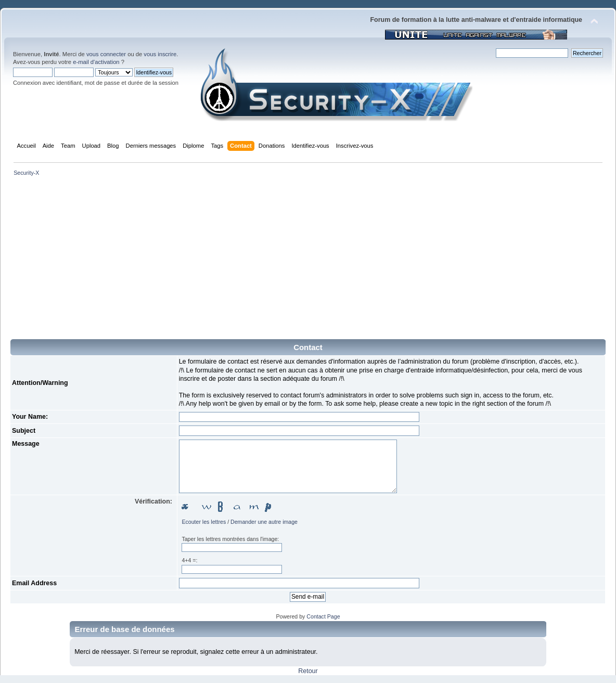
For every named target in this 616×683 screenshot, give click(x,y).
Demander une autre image (264, 522)
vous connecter (106, 54)
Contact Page (323, 616)
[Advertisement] (308, 261)
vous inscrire (160, 54)
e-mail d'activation (96, 62)
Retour (308, 671)
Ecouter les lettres (204, 522)
